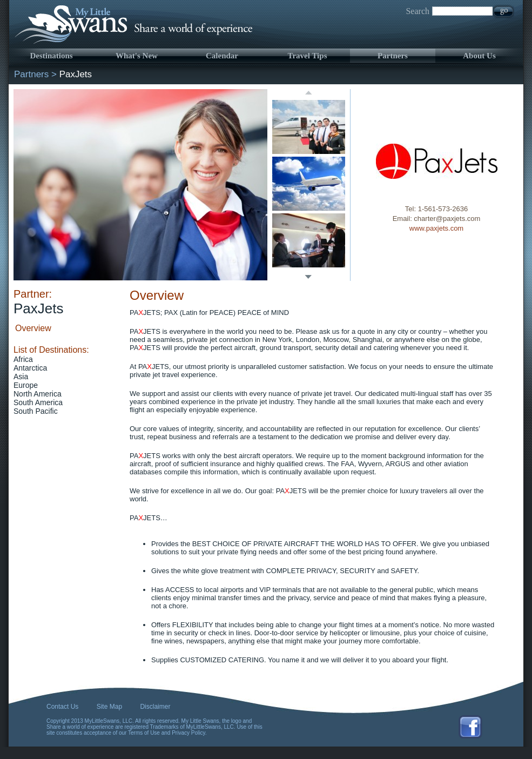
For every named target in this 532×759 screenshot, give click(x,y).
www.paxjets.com (436, 228)
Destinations (51, 56)
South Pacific (36, 411)
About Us (479, 56)
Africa (23, 359)
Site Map (109, 707)
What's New (137, 56)
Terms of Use (144, 733)
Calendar (222, 56)
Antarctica (30, 368)
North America (38, 394)
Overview (33, 328)
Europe (26, 385)
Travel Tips (308, 56)
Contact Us (62, 707)
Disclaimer (155, 707)
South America (38, 402)
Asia (21, 377)
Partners (393, 56)
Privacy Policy (188, 733)
